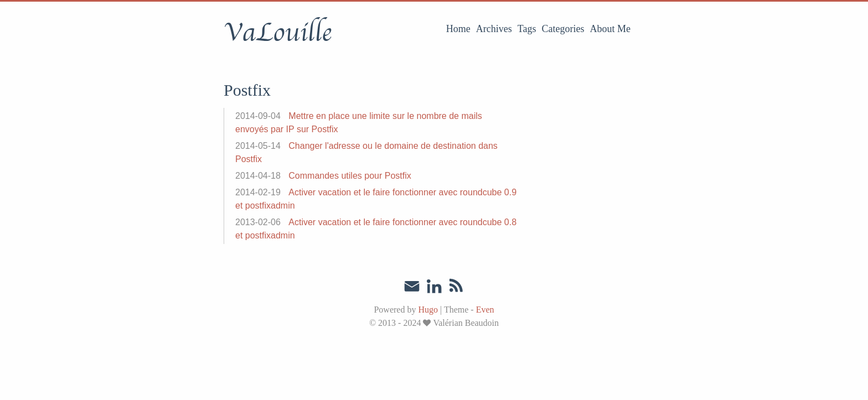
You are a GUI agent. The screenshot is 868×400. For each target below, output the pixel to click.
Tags (527, 29)
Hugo (428, 310)
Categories (563, 29)
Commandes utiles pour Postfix (350, 176)
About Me (611, 29)
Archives (494, 29)
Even (485, 310)
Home (458, 29)
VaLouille (278, 33)
